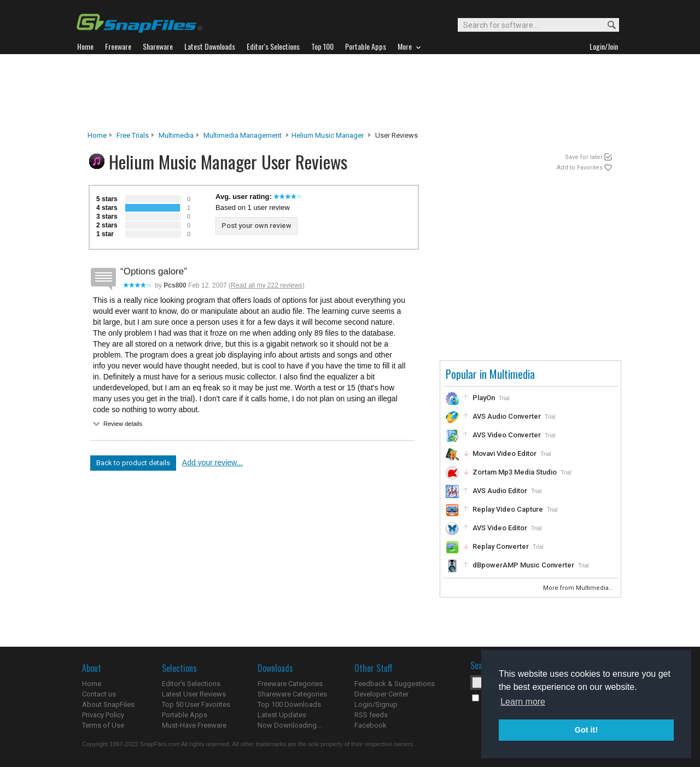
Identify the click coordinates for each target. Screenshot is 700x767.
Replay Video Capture (508, 509)
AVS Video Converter (507, 435)
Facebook (371, 725)
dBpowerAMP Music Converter (523, 565)
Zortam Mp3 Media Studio (515, 472)
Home (97, 135)
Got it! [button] (586, 730)
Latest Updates (282, 715)
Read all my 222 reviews (267, 285)
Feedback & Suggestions (395, 684)
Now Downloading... (290, 725)
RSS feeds (371, 715)
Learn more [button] (523, 702)
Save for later (584, 157)
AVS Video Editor (500, 528)
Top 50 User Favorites (196, 704)
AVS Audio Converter (507, 416)
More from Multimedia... (579, 588)
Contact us (99, 694)
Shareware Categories (292, 694)
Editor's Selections (191, 684)
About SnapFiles (108, 704)
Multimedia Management (243, 135)
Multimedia (176, 135)
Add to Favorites (580, 168)
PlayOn (484, 398)
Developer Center (381, 694)
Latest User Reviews (194, 694)
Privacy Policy (103, 715)
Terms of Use (103, 725)
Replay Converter (501, 546)
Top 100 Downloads (289, 704)
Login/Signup (376, 704)
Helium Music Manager (328, 135)
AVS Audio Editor (500, 491)
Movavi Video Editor (504, 453)
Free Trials (133, 135)
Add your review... (212, 462)
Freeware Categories (290, 684)
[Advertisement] (350, 92)
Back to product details (133, 463)
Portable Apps (185, 715)
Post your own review (256, 226)
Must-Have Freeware (194, 725)
